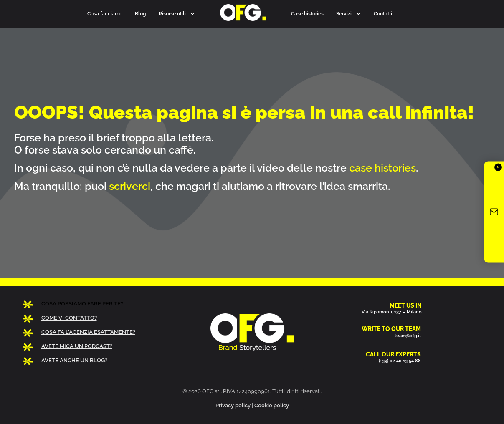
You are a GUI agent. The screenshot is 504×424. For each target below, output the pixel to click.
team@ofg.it (408, 336)
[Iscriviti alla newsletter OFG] (494, 212)
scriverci (130, 186)
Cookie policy (272, 405)
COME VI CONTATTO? (69, 318)
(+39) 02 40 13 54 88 (400, 361)
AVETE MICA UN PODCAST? (77, 346)
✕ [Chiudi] (498, 167)
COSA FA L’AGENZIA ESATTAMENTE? (88, 332)
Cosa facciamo (105, 14)
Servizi (348, 14)
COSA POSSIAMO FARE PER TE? (82, 304)
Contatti (383, 14)
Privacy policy (233, 405)
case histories (382, 168)
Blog (141, 14)
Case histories (307, 14)
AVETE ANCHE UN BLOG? (74, 360)
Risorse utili (177, 14)
